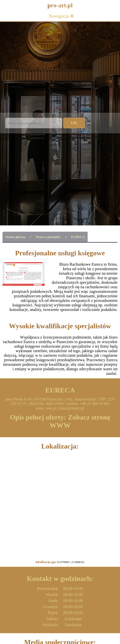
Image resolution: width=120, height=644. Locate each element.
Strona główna (15, 237)
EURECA (78, 237)
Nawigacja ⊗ (61, 16)
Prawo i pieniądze (48, 237)
